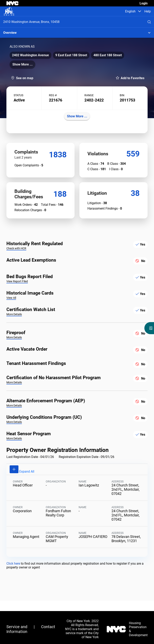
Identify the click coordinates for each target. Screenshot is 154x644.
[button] (140, 11)
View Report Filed (17, 294)
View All (11, 311)
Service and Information (17, 629)
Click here (14, 576)
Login (144, 3)
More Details (14, 327)
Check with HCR (16, 261)
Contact (48, 627)
